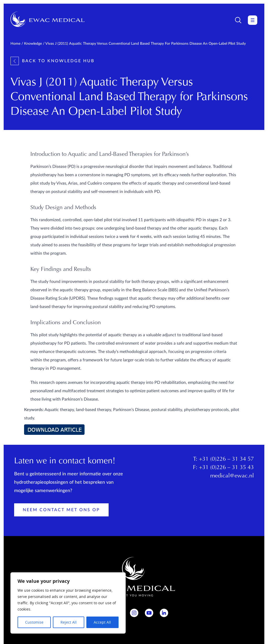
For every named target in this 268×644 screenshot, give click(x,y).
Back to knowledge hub (52, 61)
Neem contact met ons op (61, 510)
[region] (68, 603)
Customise (34, 622)
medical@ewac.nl (232, 476)
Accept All (102, 622)
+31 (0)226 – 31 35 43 (226, 468)
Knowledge (33, 44)
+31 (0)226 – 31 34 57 (226, 459)
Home (15, 44)
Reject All (69, 622)
